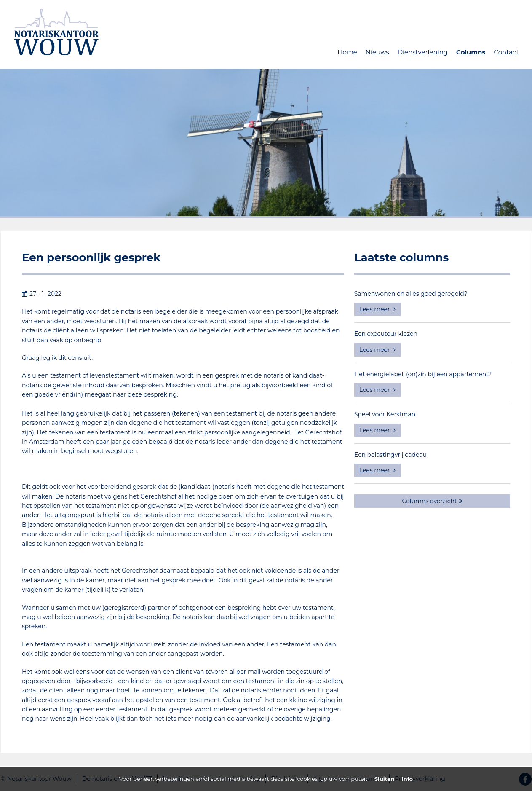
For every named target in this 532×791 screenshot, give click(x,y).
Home (347, 52)
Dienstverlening (423, 52)
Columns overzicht (432, 501)
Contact (506, 52)
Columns (471, 52)
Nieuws (377, 52)
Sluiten (385, 779)
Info (407, 779)
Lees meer (378, 309)
